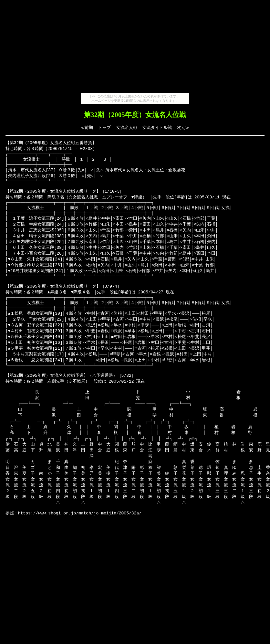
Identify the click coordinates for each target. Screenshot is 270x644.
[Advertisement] (135, 48)
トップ (104, 127)
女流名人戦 (127, 127)
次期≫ (183, 127)
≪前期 (87, 127)
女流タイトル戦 (157, 127)
